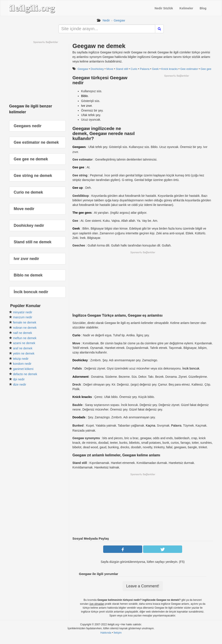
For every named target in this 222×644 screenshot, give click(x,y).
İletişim (118, 633)
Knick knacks (170, 69)
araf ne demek (23, 348)
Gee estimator (189, 69)
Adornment (81, 377)
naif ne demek (23, 333)
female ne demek (25, 322)
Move (110, 69)
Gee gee (206, 69)
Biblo (84, 96)
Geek (155, 69)
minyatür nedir (23, 312)
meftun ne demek (25, 338)
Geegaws (79, 147)
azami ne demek (24, 343)
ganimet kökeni (23, 369)
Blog (203, 8)
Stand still (122, 69)
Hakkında (106, 633)
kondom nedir (22, 364)
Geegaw (119, 20)
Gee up (78, 188)
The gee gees (82, 213)
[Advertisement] (176, 108)
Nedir (106, 20)
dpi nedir (19, 379)
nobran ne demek (25, 328)
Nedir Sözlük (164, 8)
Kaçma (151, 425)
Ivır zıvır (86, 106)
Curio (134, 69)
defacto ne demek (25, 374)
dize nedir (20, 384)
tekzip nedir (21, 359)
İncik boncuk (191, 368)
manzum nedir (23, 317)
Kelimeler (186, 8)
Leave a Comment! (143, 586)
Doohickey (97, 69)
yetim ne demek (24, 353)
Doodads (79, 417)
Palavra (145, 69)
